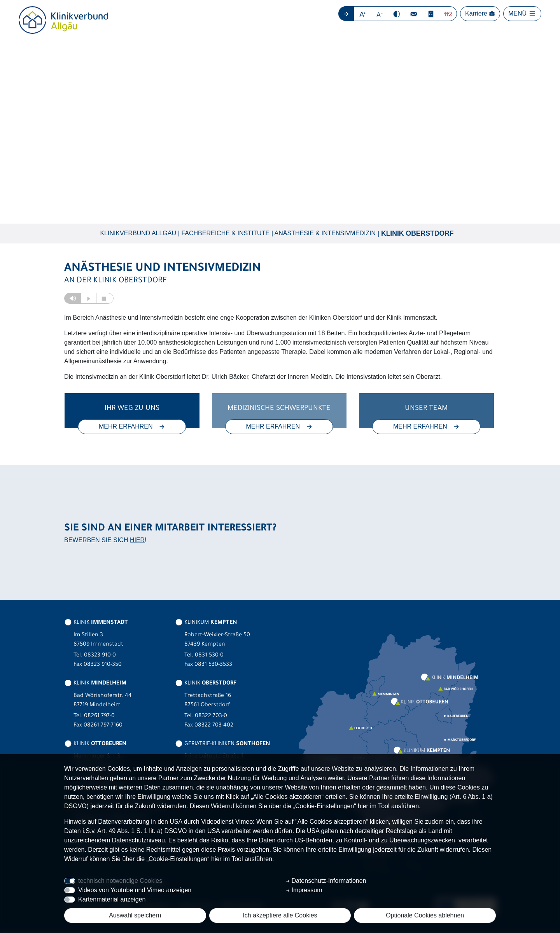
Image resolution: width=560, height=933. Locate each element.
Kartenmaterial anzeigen (112, 899)
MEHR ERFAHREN (132, 427)
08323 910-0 (100, 656)
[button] (363, 14)
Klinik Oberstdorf (417, 234)
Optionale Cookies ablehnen (425, 915)
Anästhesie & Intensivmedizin (325, 234)
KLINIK (96, 623)
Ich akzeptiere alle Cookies (280, 915)
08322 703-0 (211, 717)
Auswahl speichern (135, 915)
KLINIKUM (206, 623)
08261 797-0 (99, 717)
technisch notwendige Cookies (120, 881)
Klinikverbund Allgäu (138, 234)
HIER (137, 540)
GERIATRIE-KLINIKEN (222, 745)
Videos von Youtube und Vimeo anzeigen (135, 890)
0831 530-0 (209, 656)
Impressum (304, 890)
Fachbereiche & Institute (225, 234)
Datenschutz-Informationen (326, 881)
